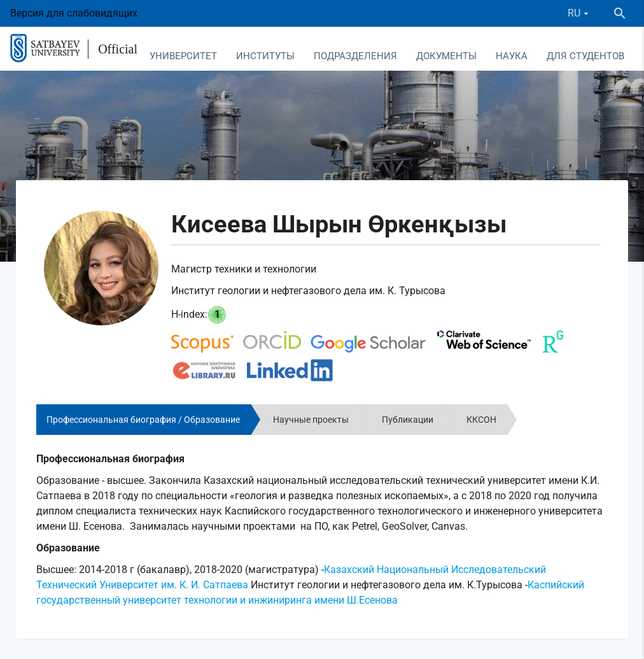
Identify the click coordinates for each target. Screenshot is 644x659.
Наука (512, 56)
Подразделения (355, 56)
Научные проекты (311, 420)
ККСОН (481, 420)
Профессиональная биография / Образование (143, 420)
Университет (183, 56)
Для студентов (585, 56)
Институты (265, 56)
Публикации (408, 420)
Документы (446, 56)
